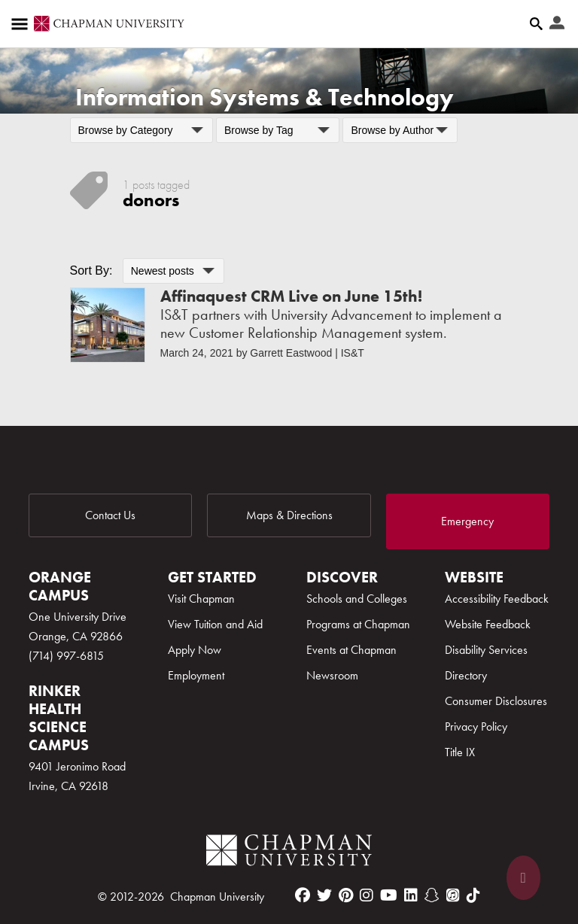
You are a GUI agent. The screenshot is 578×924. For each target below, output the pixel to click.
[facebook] (303, 895)
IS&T (353, 353)
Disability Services (486, 650)
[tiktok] (473, 895)
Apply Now (195, 650)
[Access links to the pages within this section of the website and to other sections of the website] (23, 24)
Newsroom (332, 675)
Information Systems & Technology (265, 97)
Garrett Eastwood (291, 353)
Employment (196, 675)
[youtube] (389, 895)
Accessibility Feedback (497, 599)
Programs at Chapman (358, 624)
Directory (466, 675)
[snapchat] (432, 895)
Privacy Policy (476, 726)
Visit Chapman (201, 599)
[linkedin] (411, 895)
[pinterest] (346, 895)
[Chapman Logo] (289, 853)
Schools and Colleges (357, 599)
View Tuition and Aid (215, 624)
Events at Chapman (351, 650)
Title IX (460, 752)
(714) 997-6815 (66, 656)
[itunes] (453, 895)
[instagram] (367, 895)
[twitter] (324, 895)
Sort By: (91, 271)
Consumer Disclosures (496, 701)
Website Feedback (488, 624)
